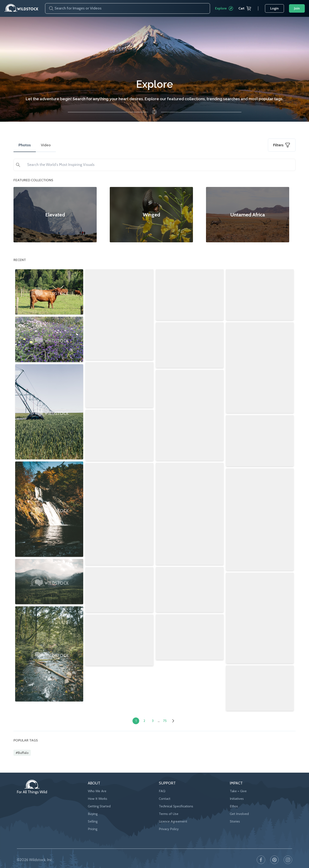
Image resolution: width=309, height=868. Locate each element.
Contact (165, 790)
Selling (93, 812)
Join (297, 8)
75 (165, 711)
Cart (245, 8)
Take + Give (238, 782)
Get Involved (239, 805)
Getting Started (99, 797)
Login (274, 8)
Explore (224, 8)
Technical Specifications (176, 797)
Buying (93, 805)
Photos (25, 145)
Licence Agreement (173, 812)
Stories (235, 812)
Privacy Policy (169, 820)
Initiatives (237, 790)
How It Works (98, 790)
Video (46, 145)
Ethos (234, 797)
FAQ (162, 782)
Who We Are (97, 782)
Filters (282, 145)
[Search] (49, 8)
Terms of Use (169, 805)
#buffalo (22, 743)
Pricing (93, 820)
